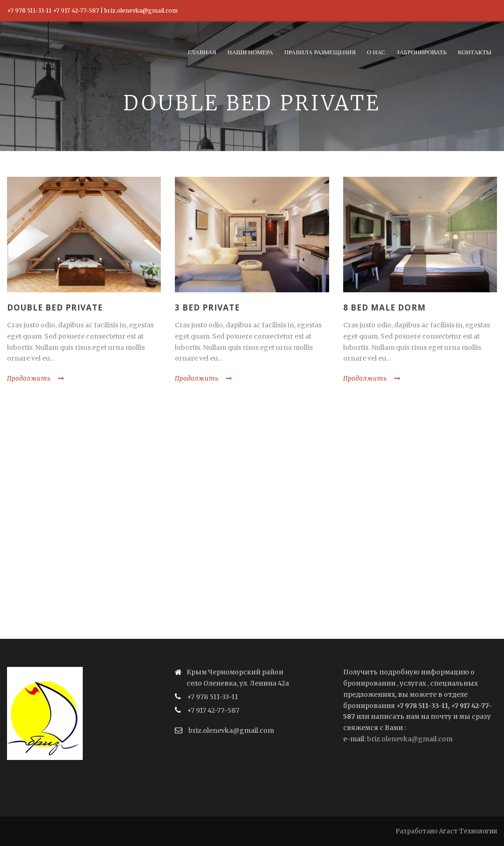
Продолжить (36, 379)
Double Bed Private (55, 307)
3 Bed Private (207, 307)
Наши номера (251, 52)
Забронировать (421, 52)
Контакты (475, 52)
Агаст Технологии (468, 831)
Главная (202, 52)
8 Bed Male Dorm (385, 307)
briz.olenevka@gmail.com (410, 739)
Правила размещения (320, 52)
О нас (376, 52)
